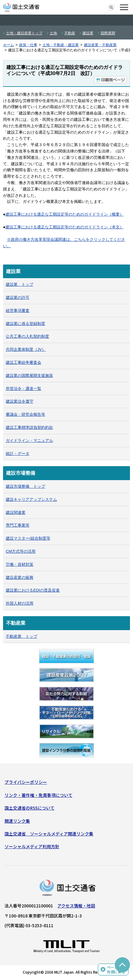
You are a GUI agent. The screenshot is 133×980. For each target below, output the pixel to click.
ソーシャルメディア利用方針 (32, 846)
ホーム (8, 45)
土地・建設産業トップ (24, 33)
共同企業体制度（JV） (26, 349)
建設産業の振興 (20, 577)
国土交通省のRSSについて (30, 808)
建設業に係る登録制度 (25, 324)
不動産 (70, 33)
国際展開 (108, 33)
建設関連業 (16, 512)
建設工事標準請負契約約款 (29, 427)
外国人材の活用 (20, 603)
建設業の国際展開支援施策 (29, 376)
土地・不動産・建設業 (61, 45)
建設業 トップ (20, 284)
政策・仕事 (28, 45)
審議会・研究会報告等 (25, 414)
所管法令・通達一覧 (23, 389)
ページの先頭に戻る (116, 970)
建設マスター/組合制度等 (28, 538)
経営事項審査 (18, 311)
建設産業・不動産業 (100, 45)
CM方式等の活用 (21, 551)
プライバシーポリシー (26, 782)
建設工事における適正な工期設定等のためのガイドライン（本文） (65, 227)
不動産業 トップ (22, 636)
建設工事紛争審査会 (23, 362)
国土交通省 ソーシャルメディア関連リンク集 (49, 834)
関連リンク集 (17, 821)
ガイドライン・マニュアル (29, 440)
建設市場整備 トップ (25, 486)
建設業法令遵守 (20, 401)
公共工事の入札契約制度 (27, 336)
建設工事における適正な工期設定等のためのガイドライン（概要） (65, 214)
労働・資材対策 (20, 564)
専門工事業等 (18, 525)
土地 (53, 33)
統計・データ (18, 454)
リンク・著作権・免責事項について (38, 795)
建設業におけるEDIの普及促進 (33, 590)
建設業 (88, 33)
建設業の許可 (18, 297)
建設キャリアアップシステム (31, 499)
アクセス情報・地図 (76, 906)
